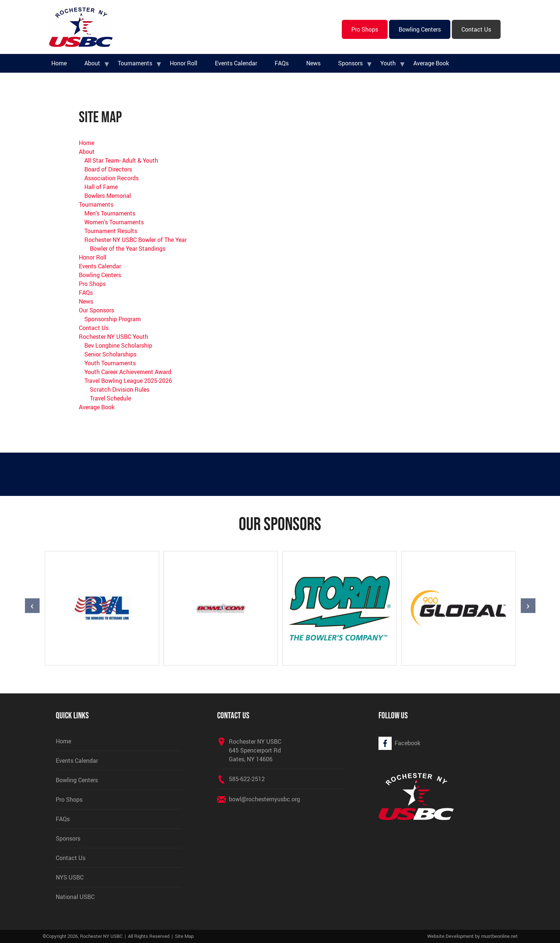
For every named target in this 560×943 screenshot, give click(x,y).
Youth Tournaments (110, 363)
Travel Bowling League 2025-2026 (128, 381)
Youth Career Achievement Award (128, 372)
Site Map (184, 936)
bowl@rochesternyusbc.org (264, 799)
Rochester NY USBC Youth (114, 337)
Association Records (111, 178)
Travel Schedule (110, 398)
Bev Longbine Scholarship (118, 345)
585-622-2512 (247, 779)
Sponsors (350, 63)
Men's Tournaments (110, 213)
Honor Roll (184, 63)
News (313, 63)
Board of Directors (108, 169)
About (92, 63)
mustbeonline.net (499, 936)
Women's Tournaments (114, 222)
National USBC (75, 897)
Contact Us (476, 29)
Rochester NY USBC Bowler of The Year (136, 240)
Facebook (407, 743)
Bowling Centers (420, 29)
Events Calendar (236, 63)
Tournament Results (111, 231)
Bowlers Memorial (108, 196)
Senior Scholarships (110, 354)
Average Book (431, 63)
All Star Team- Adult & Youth (121, 160)
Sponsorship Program (113, 319)
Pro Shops (365, 29)
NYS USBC (70, 877)
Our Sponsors (96, 310)
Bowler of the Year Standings (128, 249)
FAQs (282, 63)
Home (59, 63)
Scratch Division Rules (120, 389)
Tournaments (135, 63)
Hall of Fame (101, 187)
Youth (388, 63)
